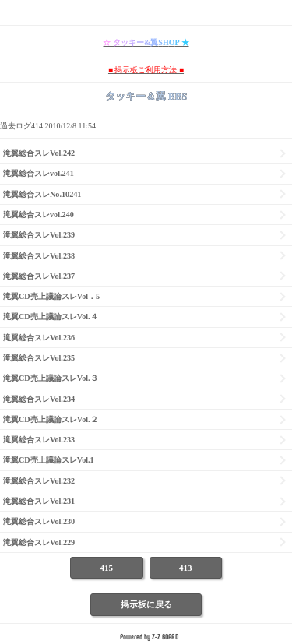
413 (186, 568)
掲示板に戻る (146, 604)
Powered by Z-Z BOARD (149, 636)
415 (107, 568)
